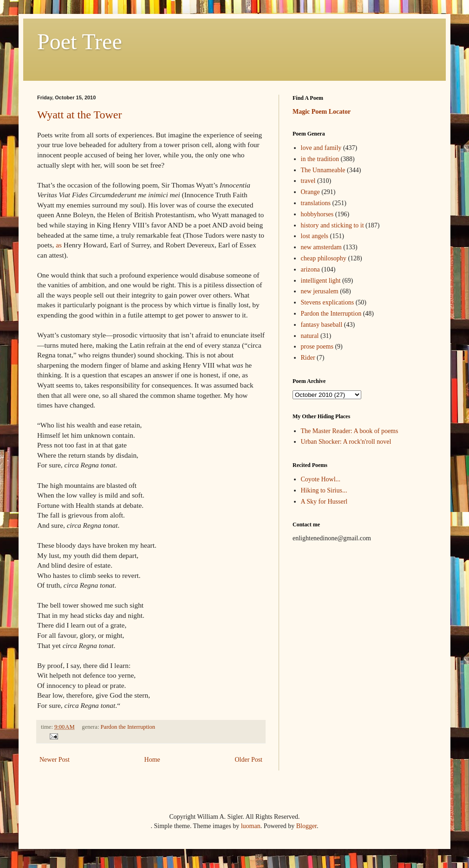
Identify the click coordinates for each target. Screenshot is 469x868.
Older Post (249, 760)
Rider (308, 358)
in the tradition (320, 159)
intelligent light (321, 281)
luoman (251, 826)
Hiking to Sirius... (324, 490)
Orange (310, 192)
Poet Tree (80, 42)
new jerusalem (320, 291)
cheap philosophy (324, 258)
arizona (310, 269)
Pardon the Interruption (128, 727)
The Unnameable (323, 170)
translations (316, 203)
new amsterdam (321, 247)
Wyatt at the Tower (79, 115)
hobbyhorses (317, 214)
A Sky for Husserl (324, 502)
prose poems (317, 347)
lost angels (315, 236)
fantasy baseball (322, 325)
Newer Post (55, 760)
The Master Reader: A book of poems (350, 431)
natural (310, 336)
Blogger (306, 826)
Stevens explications (328, 302)
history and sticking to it (332, 225)
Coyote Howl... (321, 479)
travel (308, 181)
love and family (321, 148)
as (59, 245)
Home (152, 760)
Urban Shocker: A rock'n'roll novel (346, 442)
